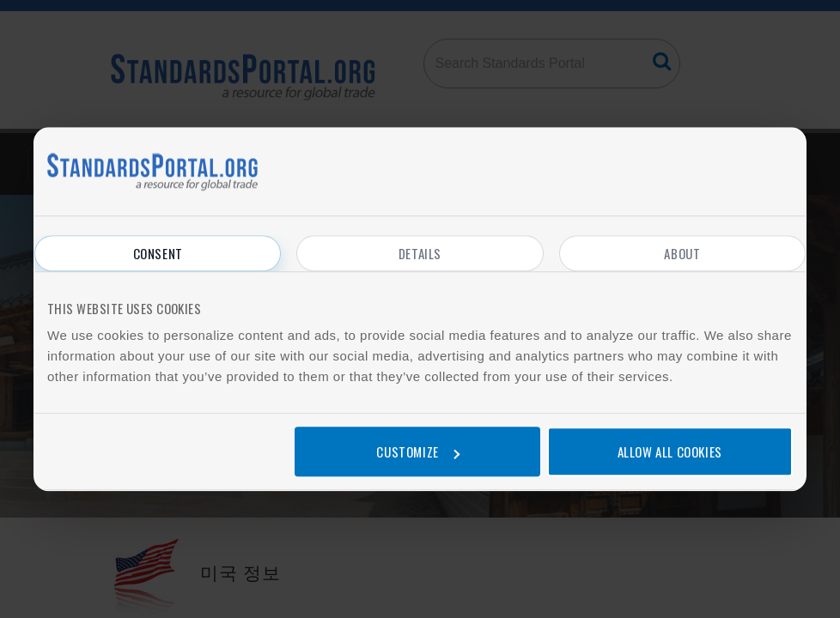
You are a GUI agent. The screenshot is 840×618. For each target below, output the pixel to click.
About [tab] (682, 253)
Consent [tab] (158, 253)
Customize (417, 451)
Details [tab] (420, 253)
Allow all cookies (670, 451)
